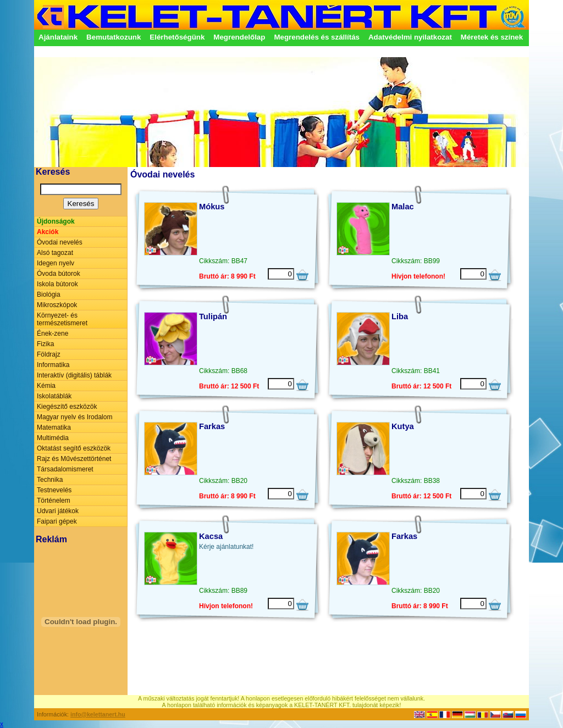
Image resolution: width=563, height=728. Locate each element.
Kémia (46, 386)
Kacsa (211, 536)
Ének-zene (53, 334)
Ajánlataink (58, 37)
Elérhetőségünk (177, 37)
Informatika (53, 365)
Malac (403, 207)
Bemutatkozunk (114, 37)
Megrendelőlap (239, 37)
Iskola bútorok (57, 284)
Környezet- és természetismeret (62, 319)
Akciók (48, 232)
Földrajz (49, 354)
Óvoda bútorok (59, 274)
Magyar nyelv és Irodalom (74, 417)
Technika (50, 480)
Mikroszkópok (57, 305)
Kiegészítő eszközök (67, 407)
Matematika (54, 427)
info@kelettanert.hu (98, 714)
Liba (400, 316)
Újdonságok (56, 221)
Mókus (212, 207)
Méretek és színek (492, 37)
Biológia (49, 294)
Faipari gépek (57, 521)
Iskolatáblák (54, 396)
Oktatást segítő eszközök (74, 448)
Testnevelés (54, 490)
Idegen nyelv (56, 263)
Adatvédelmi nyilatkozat (410, 37)
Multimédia (53, 438)
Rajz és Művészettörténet (74, 459)
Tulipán (213, 316)
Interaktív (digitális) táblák (74, 375)
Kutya (403, 426)
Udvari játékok (58, 511)
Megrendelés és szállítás (317, 37)
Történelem (54, 501)
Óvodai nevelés (60, 242)
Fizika (45, 344)
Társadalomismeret (65, 469)
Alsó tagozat (55, 253)
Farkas (212, 426)
